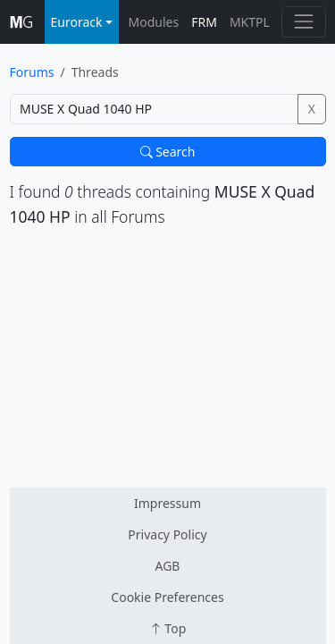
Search (168, 152)
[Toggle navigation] (303, 22)
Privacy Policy (167, 534)
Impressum (167, 503)
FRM (204, 22)
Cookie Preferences (167, 597)
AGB (168, 566)
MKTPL (250, 22)
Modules (154, 22)
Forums (32, 72)
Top (168, 628)
